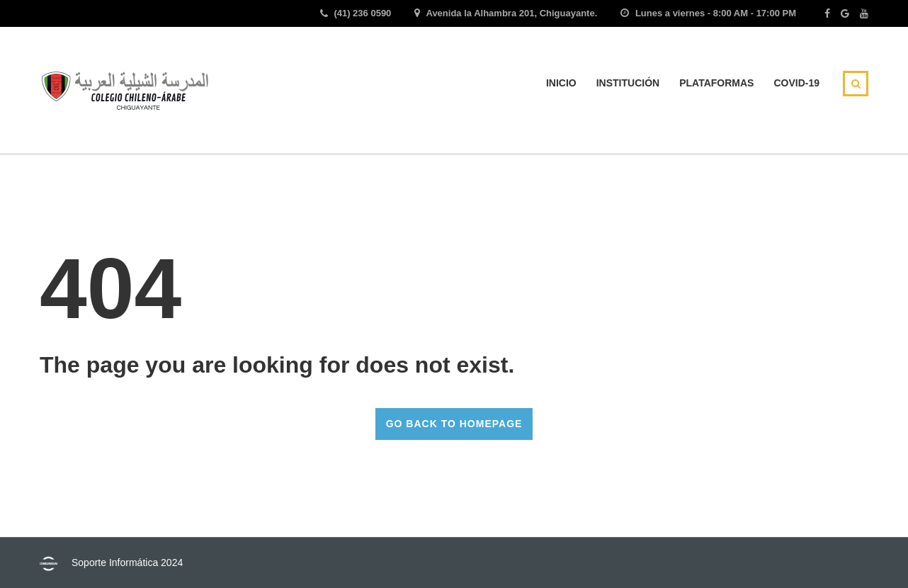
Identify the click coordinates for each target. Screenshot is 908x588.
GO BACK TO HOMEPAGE (454, 424)
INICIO (561, 83)
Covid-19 (796, 83)
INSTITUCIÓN (628, 83)
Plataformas (716, 83)
